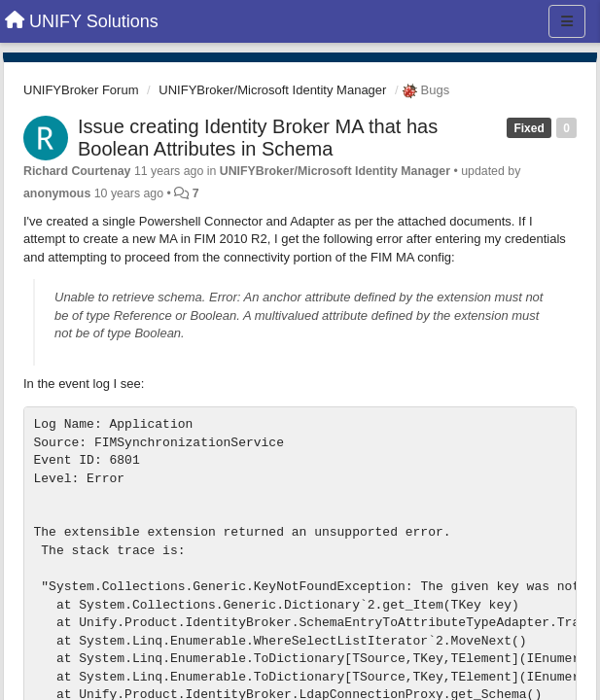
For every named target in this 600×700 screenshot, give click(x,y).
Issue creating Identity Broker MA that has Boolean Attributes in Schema (258, 138)
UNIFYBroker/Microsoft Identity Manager (272, 90)
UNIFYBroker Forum (81, 90)
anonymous (57, 193)
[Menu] (567, 21)
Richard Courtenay (77, 171)
